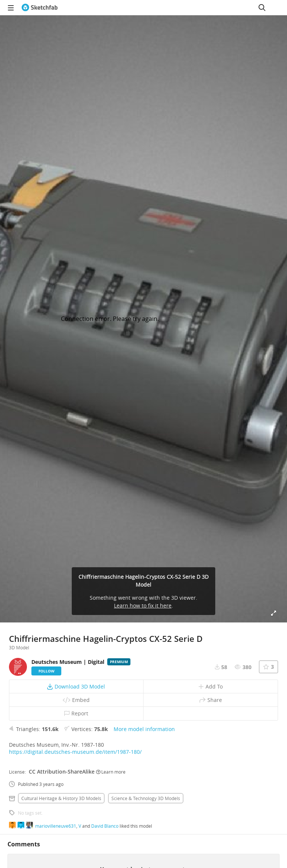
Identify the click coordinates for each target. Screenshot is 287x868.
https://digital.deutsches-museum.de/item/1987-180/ (75, 752)
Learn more (111, 772)
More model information (144, 729)
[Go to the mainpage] (40, 7)
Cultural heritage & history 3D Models (61, 798)
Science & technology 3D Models (146, 798)
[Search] (262, 7)
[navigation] (11, 7)
